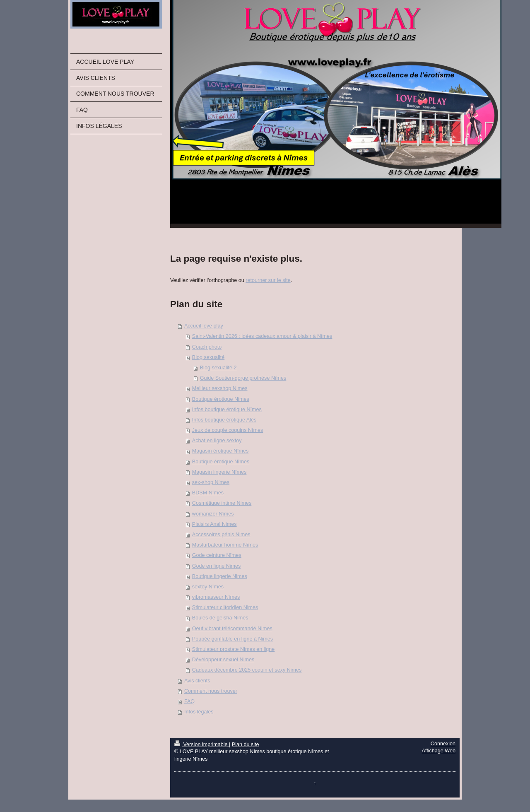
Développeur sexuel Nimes (223, 660)
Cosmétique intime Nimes (222, 503)
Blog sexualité (208, 357)
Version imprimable (202, 745)
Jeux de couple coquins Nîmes (228, 430)
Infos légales (199, 712)
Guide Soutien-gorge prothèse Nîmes (243, 378)
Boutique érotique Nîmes (221, 462)
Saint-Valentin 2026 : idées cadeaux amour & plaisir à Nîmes (262, 336)
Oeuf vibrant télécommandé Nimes (232, 629)
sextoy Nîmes (208, 587)
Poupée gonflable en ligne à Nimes (232, 639)
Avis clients (197, 681)
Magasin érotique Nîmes (220, 451)
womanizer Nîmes (213, 514)
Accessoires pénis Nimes (221, 535)
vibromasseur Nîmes (216, 597)
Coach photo (207, 347)
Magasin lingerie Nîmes (219, 472)
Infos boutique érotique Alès (224, 420)
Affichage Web (439, 751)
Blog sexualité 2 (218, 368)
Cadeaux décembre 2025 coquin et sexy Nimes (247, 670)
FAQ (189, 701)
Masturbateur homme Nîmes (225, 545)
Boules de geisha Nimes (220, 618)
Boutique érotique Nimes (221, 399)
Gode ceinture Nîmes (217, 555)
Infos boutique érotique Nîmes (227, 410)
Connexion (443, 744)
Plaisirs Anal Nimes (214, 524)
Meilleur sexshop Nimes (220, 388)
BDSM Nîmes (208, 493)
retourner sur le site (268, 280)
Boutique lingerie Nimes (220, 576)
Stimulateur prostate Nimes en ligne (234, 649)
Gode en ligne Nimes (217, 566)
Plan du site (246, 745)
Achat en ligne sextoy (217, 441)
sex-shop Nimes (211, 482)
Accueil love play (204, 326)
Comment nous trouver (211, 691)
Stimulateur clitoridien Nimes (225, 607)
